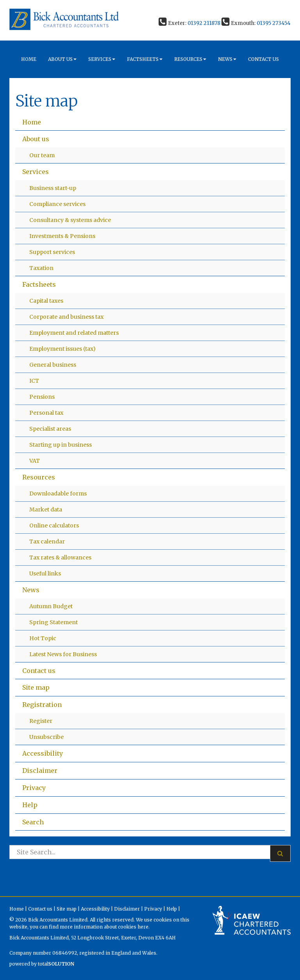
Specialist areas (50, 429)
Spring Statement (54, 622)
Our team (42, 155)
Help (30, 805)
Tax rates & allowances (60, 557)
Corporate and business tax (66, 317)
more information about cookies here (104, 927)
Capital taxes (46, 301)
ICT (34, 381)
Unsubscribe (46, 737)
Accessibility (43, 753)
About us (62, 59)
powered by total (42, 964)
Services (102, 59)
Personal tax (46, 413)
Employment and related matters (74, 333)
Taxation (41, 268)
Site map (36, 687)
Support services (52, 252)
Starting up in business (61, 445)
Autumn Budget (51, 606)
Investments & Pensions (62, 236)
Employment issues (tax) (62, 349)
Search (33, 822)
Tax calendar (47, 541)
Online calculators (54, 526)
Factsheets (145, 59)
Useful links (45, 573)
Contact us (263, 59)
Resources (190, 59)
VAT (35, 461)
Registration (42, 705)
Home (29, 59)
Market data (46, 510)
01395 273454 (274, 23)
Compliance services (57, 204)
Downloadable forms (58, 494)
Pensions (42, 397)
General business (53, 365)
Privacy (34, 788)
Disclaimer (40, 771)
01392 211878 (204, 23)
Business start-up (53, 188)
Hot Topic (43, 638)
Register (41, 721)
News (227, 59)
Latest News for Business (63, 654)
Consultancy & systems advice (70, 220)
